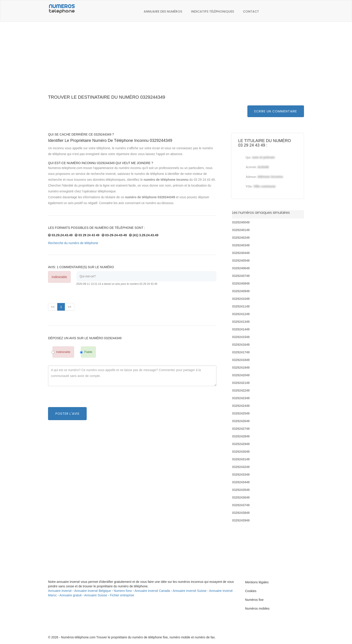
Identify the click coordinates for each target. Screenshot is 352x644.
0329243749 (241, 505)
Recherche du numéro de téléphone (73, 243)
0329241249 (241, 314)
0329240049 (241, 222)
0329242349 (241, 398)
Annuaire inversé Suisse (190, 591)
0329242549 (241, 413)
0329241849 (241, 360)
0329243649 (241, 497)
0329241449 (241, 329)
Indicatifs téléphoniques (212, 11)
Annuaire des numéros (163, 11)
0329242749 (241, 429)
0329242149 (241, 383)
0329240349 (241, 245)
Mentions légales (257, 582)
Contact (251, 11)
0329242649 (241, 421)
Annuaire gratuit (71, 595)
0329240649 (241, 268)
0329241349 (241, 322)
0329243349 (241, 475)
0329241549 (241, 337)
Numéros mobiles (257, 608)
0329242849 (241, 436)
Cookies (251, 591)
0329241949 (241, 368)
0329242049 (241, 375)
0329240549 (241, 261)
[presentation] (82, 398)
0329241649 (241, 345)
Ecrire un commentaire (276, 111)
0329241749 (241, 352)
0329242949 (241, 444)
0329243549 (241, 490)
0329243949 (241, 520)
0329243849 (241, 513)
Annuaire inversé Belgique (93, 591)
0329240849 (241, 283)
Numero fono (123, 591)
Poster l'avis (67, 414)
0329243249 (241, 467)
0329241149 (241, 306)
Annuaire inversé (60, 591)
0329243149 (241, 459)
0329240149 (241, 230)
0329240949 (241, 291)
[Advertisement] (176, 61)
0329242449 (241, 406)
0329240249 (241, 238)
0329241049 (241, 299)
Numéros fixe (254, 600)
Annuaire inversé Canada (152, 591)
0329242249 (241, 390)
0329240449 (241, 253)
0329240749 (241, 276)
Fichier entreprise (122, 595)
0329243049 (241, 452)
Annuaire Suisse (96, 595)
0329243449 (241, 482)
